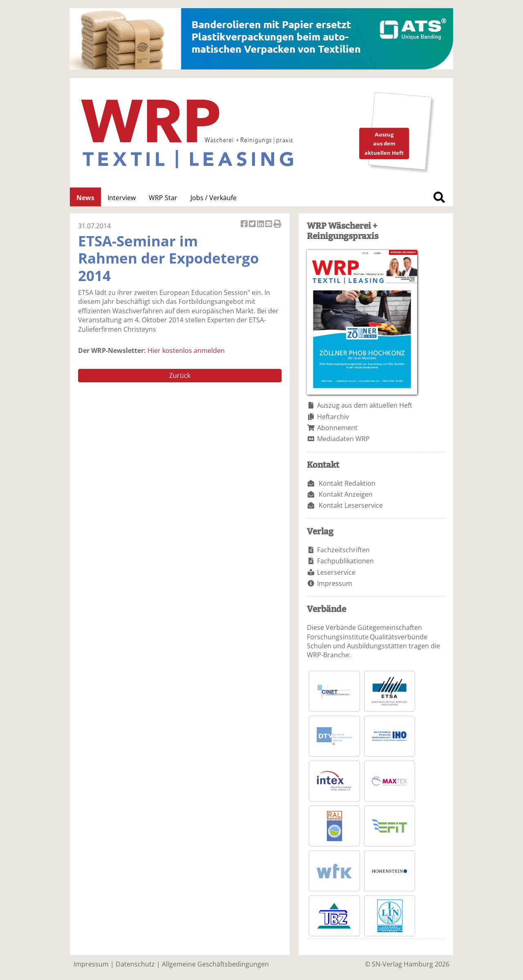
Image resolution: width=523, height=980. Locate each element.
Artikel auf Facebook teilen (245, 224)
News (85, 198)
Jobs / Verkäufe (213, 198)
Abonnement (337, 428)
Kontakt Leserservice (351, 505)
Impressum (335, 583)
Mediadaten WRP (343, 439)
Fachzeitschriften (343, 550)
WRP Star (163, 198)
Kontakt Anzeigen (346, 494)
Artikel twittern (253, 224)
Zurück (180, 375)
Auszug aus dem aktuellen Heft (365, 405)
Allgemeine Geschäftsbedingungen (215, 964)
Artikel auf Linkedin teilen (261, 224)
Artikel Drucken (277, 224)
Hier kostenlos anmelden (186, 350)
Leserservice (336, 572)
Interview (122, 198)
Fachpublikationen (345, 561)
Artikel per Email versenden (269, 224)
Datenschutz (135, 964)
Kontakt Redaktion (347, 483)
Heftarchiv (333, 417)
